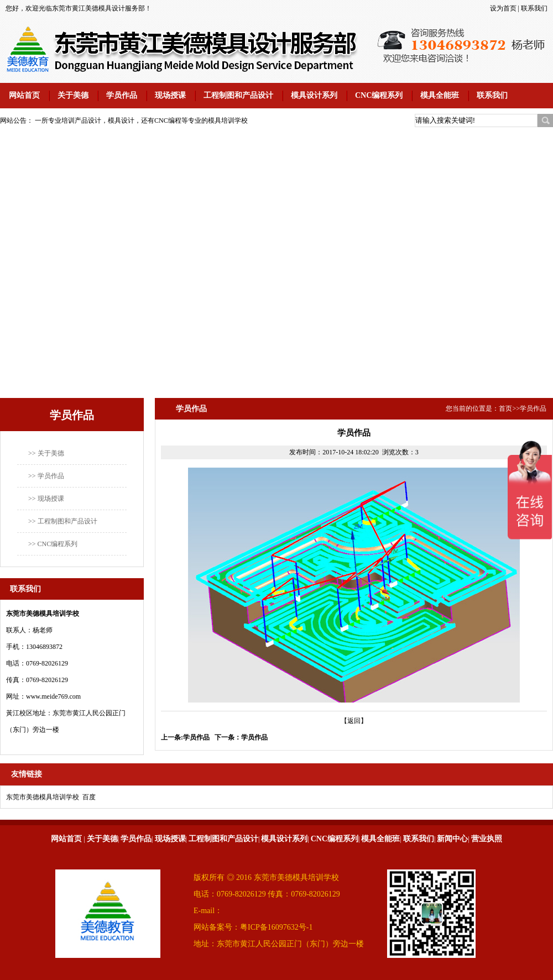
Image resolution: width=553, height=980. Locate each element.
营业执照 (487, 839)
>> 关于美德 (46, 453)
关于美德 (73, 95)
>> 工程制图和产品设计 (63, 521)
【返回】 (354, 721)
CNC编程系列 (379, 95)
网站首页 (24, 95)
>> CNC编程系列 (53, 544)
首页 (505, 408)
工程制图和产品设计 (238, 95)
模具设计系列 (314, 95)
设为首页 (503, 8)
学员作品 (122, 95)
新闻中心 (452, 839)
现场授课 (170, 95)
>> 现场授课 (46, 499)
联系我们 (534, 8)
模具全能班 (440, 95)
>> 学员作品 (46, 476)
